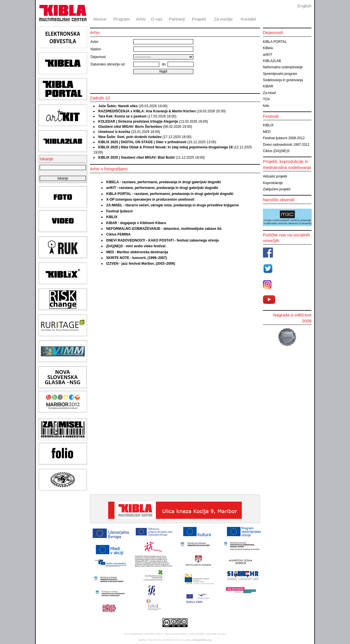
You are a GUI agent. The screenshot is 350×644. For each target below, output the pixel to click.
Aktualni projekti (275, 176)
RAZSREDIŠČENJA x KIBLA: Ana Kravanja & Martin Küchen (147, 111)
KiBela (268, 48)
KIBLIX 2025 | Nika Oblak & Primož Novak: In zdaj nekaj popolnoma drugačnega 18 (165, 147)
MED (267, 132)
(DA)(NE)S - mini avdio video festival (136, 246)
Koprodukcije (273, 183)
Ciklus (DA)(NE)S (276, 151)
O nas (157, 19)
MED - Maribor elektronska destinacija (137, 252)
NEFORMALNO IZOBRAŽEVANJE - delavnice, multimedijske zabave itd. (164, 229)
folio (266, 106)
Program (122, 19)
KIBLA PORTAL (275, 42)
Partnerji (177, 19)
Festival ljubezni (119, 211)
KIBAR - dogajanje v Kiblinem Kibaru (136, 223)
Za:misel (269, 93)
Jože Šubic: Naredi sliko (118, 106)
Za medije (223, 19)
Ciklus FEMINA (118, 234)
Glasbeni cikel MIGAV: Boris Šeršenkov (130, 127)
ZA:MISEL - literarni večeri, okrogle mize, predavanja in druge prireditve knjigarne (173, 205)
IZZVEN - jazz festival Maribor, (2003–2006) (141, 264)
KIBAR (268, 86)
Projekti (199, 19)
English (304, 6)
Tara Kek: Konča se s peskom (122, 116)
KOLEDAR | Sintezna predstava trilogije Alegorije (138, 121)
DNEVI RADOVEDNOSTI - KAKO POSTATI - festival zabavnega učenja (162, 240)
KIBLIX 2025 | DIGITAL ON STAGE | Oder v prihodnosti (142, 142)
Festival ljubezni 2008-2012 (284, 138)
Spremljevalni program (280, 74)
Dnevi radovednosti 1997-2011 (286, 145)
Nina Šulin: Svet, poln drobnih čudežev (130, 137)
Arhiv (141, 19)
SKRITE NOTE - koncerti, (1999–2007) (137, 258)
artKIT (268, 55)
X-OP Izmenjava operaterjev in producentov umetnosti (150, 200)
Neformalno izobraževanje (283, 67)
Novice (100, 19)
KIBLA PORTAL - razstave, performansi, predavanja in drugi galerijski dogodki (170, 194)
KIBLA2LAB (272, 61)
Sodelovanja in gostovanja (283, 80)
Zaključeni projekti (277, 189)
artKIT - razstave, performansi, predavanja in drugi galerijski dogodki (162, 188)
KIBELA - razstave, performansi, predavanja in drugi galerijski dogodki (164, 182)
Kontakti (248, 19)
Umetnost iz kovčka (114, 132)
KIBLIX (112, 217)
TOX (266, 99)
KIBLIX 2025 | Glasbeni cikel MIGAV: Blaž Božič (137, 157)
